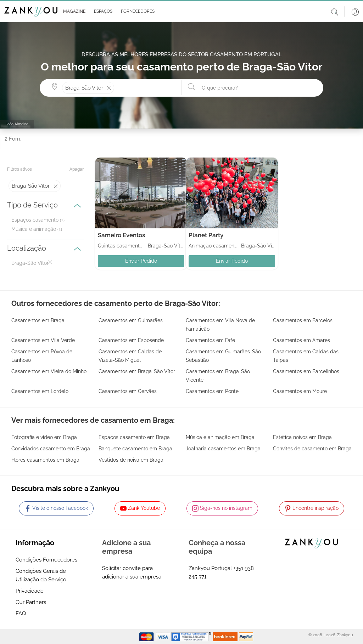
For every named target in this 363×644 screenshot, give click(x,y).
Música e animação (34, 229)
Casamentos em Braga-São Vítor (137, 371)
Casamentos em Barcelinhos (306, 371)
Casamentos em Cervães (128, 391)
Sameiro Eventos (121, 235)
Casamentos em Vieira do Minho (49, 371)
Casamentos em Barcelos (303, 320)
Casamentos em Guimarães (131, 320)
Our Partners (31, 602)
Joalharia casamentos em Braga (223, 449)
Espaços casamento (35, 220)
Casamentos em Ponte (212, 391)
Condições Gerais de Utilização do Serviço (41, 575)
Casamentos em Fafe (210, 340)
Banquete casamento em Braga (135, 449)
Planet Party (206, 235)
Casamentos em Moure (300, 391)
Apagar (77, 169)
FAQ (21, 614)
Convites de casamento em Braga (312, 449)
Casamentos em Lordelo (40, 391)
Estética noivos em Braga (302, 437)
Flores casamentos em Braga (45, 460)
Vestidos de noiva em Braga (131, 460)
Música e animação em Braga (220, 437)
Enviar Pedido (141, 261)
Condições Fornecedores (46, 560)
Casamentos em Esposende (131, 340)
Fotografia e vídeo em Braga (44, 437)
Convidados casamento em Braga (51, 449)
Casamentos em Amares (301, 340)
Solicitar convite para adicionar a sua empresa (132, 572)
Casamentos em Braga (38, 320)
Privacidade (30, 591)
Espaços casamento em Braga (134, 437)
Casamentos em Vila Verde (43, 340)
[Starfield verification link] (192, 636)
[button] (73, 12)
